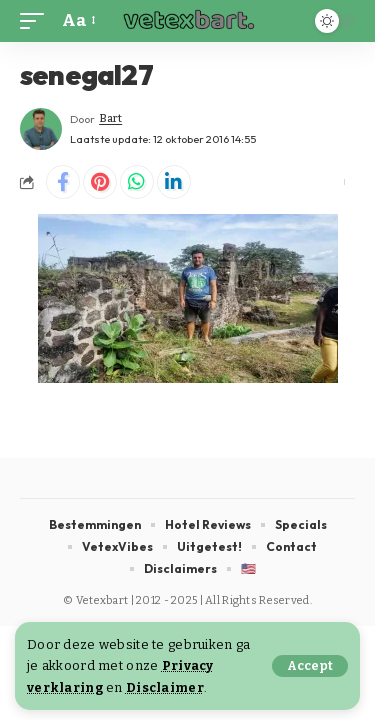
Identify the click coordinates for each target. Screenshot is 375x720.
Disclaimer (165, 687)
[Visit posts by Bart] (41, 129)
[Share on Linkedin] (174, 182)
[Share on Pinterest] (100, 182)
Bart (110, 118)
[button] (310, 666)
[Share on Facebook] (63, 182)
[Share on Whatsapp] (137, 182)
